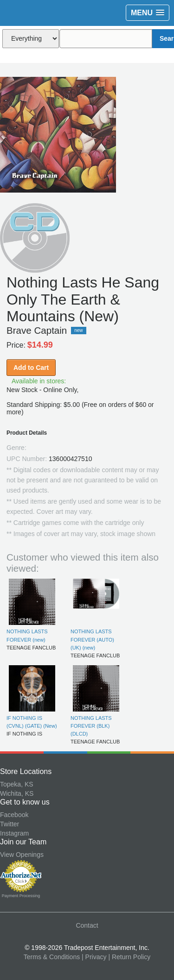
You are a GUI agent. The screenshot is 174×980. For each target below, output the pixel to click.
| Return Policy (129, 957)
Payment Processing (21, 896)
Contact (87, 925)
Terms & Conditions (52, 957)
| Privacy (94, 957)
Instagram (14, 833)
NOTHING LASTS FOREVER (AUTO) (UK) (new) (92, 640)
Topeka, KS (17, 784)
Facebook (14, 815)
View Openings (22, 855)
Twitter (10, 824)
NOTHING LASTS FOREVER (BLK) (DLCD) (91, 726)
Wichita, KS (17, 793)
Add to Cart (31, 368)
